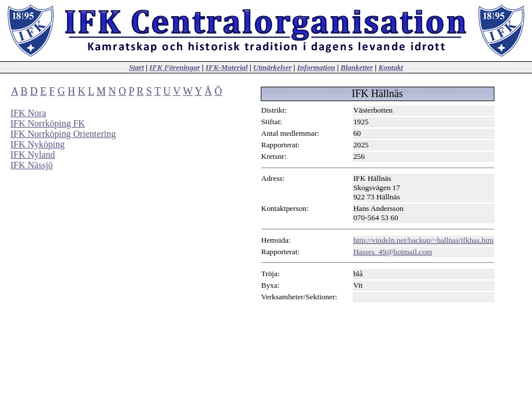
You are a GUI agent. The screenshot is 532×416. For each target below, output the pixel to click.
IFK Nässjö (32, 165)
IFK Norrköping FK (48, 123)
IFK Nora (28, 113)
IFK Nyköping (38, 144)
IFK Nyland (33, 155)
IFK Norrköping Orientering (63, 134)
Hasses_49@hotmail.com (393, 252)
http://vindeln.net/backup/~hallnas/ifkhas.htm (424, 240)
